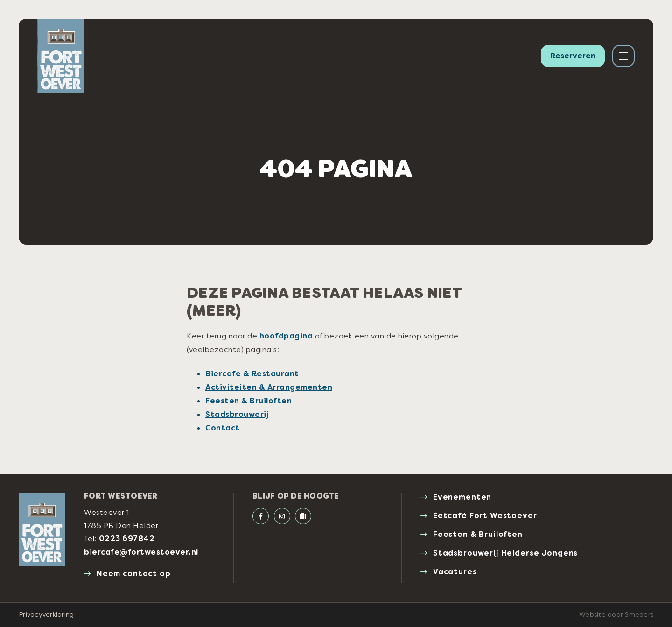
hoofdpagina (286, 336)
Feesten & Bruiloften (248, 401)
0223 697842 (127, 539)
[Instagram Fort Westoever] (282, 516)
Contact (223, 428)
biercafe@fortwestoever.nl (141, 552)
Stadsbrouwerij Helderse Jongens (505, 553)
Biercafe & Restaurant (252, 374)
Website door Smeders (616, 614)
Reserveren (573, 56)
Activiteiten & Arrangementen (269, 387)
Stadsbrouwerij (237, 414)
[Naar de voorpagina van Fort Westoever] (61, 56)
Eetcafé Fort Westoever (485, 516)
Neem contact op (134, 574)
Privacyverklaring (46, 614)
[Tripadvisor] (303, 516)
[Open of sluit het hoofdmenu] (623, 56)
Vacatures (455, 572)
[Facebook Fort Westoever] (261, 516)
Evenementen (462, 497)
